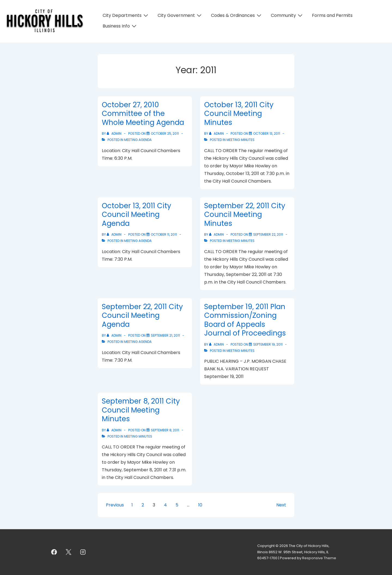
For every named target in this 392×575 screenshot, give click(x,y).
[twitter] (69, 552)
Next (281, 505)
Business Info (120, 26)
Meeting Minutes (241, 140)
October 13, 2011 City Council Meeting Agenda (137, 215)
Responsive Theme (319, 558)
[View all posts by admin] (114, 133)
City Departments (126, 15)
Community (287, 15)
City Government (180, 15)
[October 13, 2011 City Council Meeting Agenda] (164, 234)
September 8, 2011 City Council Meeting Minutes (141, 410)
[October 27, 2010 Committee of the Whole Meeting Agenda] (165, 133)
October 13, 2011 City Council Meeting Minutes (239, 114)
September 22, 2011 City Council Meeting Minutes (245, 215)
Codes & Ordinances (237, 15)
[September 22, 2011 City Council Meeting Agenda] (165, 335)
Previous (115, 505)
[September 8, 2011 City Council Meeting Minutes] (165, 430)
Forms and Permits (332, 15)
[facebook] (54, 552)
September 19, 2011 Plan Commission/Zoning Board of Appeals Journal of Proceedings (245, 320)
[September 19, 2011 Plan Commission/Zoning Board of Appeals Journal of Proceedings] (268, 344)
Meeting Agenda (138, 140)
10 (200, 505)
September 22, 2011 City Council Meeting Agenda (142, 316)
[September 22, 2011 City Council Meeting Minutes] (268, 234)
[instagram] (83, 552)
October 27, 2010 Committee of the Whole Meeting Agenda (143, 114)
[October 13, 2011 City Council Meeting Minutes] (267, 133)
